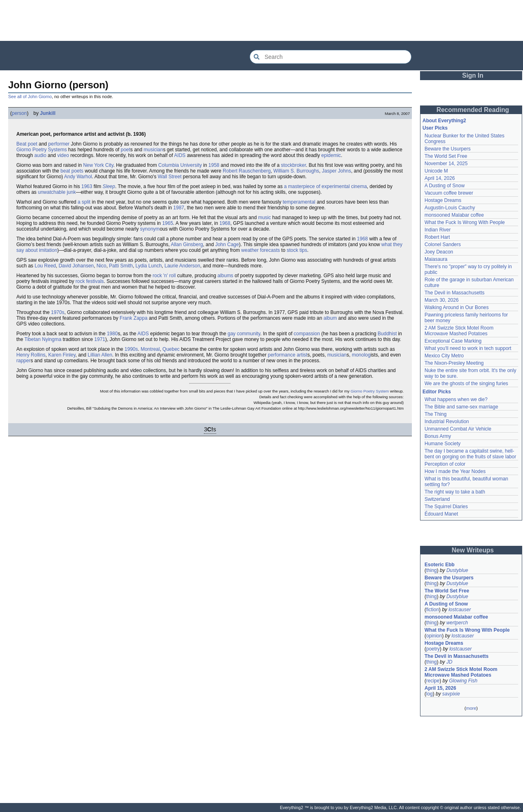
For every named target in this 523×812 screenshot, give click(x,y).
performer (59, 144)
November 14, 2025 (446, 164)
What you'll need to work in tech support (468, 348)
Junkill (48, 113)
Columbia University (180, 165)
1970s (58, 312)
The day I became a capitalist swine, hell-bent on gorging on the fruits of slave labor (470, 454)
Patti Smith (121, 266)
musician (153, 150)
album (330, 318)
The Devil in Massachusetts (455, 293)
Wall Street (170, 177)
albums (225, 276)
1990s (131, 349)
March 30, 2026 (441, 300)
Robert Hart (437, 237)
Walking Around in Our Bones (457, 307)
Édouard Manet (441, 514)
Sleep (109, 186)
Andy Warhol (78, 177)
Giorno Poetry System (370, 391)
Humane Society (443, 444)
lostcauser (460, 610)
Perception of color (445, 464)
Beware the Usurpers (448, 149)
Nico (101, 266)
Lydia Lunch (149, 266)
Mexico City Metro (444, 356)
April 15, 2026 (440, 688)
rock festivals (90, 281)
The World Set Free (446, 156)
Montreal (150, 349)
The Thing (436, 414)
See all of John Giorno (30, 96)
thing (431, 570)
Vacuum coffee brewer (449, 193)
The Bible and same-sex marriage (461, 407)
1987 (179, 208)
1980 (112, 334)
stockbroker (294, 165)
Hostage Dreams (443, 200)
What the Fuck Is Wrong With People (465, 222)
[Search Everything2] (331, 57)
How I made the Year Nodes (455, 471)
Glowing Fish (463, 681)
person (19, 113)
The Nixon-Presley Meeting (454, 363)
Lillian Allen (100, 355)
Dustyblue (457, 570)
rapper (23, 361)
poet (125, 150)
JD (449, 662)
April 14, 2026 (440, 178)
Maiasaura (436, 259)
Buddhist (387, 334)
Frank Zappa (134, 318)
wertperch (457, 623)
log (429, 694)
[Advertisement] (261, 20)
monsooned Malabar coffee (454, 215)
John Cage (227, 244)
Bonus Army (438, 436)
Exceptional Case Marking (453, 341)
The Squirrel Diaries (446, 507)
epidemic (331, 155)
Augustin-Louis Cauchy (450, 208)
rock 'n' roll (164, 276)
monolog (361, 355)
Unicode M (436, 171)
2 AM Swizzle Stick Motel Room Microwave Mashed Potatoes (459, 331)
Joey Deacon (439, 252)
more (471, 708)
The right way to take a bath (455, 492)
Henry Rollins (31, 355)
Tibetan (33, 339)
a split (84, 202)
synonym (150, 229)
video (63, 155)
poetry (433, 649)
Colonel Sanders (443, 244)
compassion (307, 334)
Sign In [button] (473, 75)
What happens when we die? (456, 399)
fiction (432, 610)
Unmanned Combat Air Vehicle (458, 429)
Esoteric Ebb (439, 565)
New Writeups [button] (473, 550)
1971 (100, 339)
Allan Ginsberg (187, 244)
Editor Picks (437, 392)
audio (40, 155)
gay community (244, 334)
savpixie (451, 694)
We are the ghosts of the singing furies (466, 384)
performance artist (287, 355)
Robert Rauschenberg (247, 171)
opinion (434, 636)
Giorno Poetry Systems (41, 150)
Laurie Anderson (182, 266)
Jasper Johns (336, 171)
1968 (225, 223)
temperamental (299, 202)
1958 (214, 165)
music (265, 218)
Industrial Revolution (447, 422)
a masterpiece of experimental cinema (325, 186)
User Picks (435, 128)
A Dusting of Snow (445, 186)
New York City (98, 165)
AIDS (180, 155)
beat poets (72, 171)
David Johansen (76, 266)
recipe (433, 681)
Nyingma (52, 339)
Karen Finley (62, 355)
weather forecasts (260, 250)
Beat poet (27, 144)
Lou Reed (45, 266)
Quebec (171, 349)
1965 (168, 223)
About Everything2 (444, 121)
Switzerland (437, 499)
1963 (87, 186)
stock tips (297, 250)
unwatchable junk (57, 192)
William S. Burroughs (296, 171)
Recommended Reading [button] (473, 110)
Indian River (438, 230)
